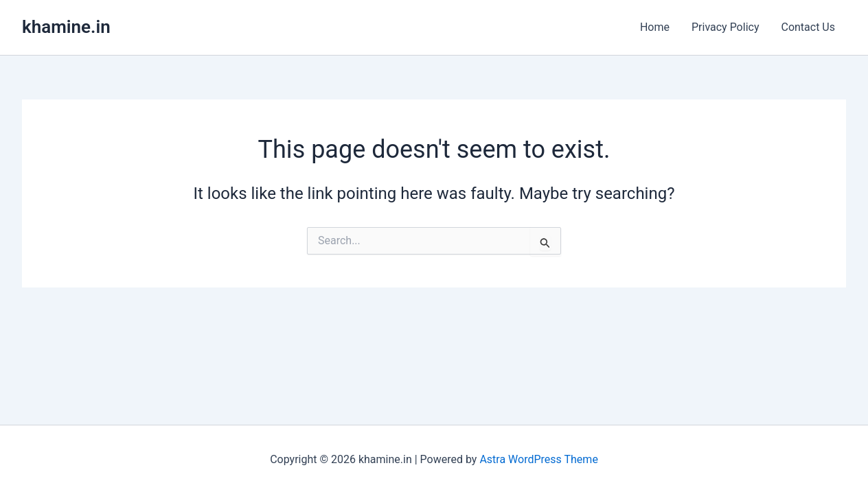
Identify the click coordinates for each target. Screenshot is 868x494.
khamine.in (66, 27)
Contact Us (808, 27)
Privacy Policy (726, 27)
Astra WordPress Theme (538, 459)
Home (655, 27)
